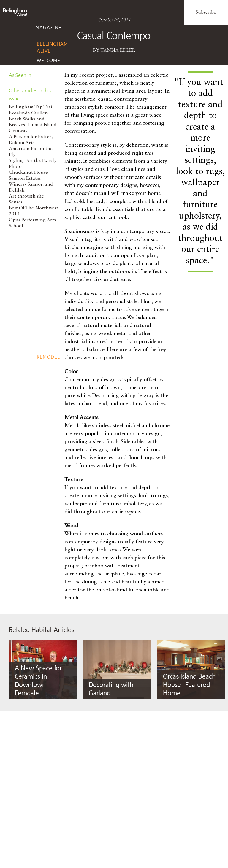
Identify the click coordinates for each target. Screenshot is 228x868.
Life (40, 113)
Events (45, 468)
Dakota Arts (22, 143)
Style (43, 221)
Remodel (48, 357)
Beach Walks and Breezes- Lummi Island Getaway (33, 125)
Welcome (49, 60)
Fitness (47, 448)
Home (43, 340)
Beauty (46, 429)
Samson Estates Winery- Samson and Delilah (31, 184)
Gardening (51, 366)
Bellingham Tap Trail (31, 107)
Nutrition (50, 438)
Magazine (48, 27)
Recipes (46, 320)
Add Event (51, 484)
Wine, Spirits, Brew (47, 304)
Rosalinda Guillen (28, 113)
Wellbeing (49, 403)
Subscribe (206, 12)
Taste (43, 264)
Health (46, 419)
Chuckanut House (28, 173)
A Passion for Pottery (31, 137)
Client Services (47, 516)
